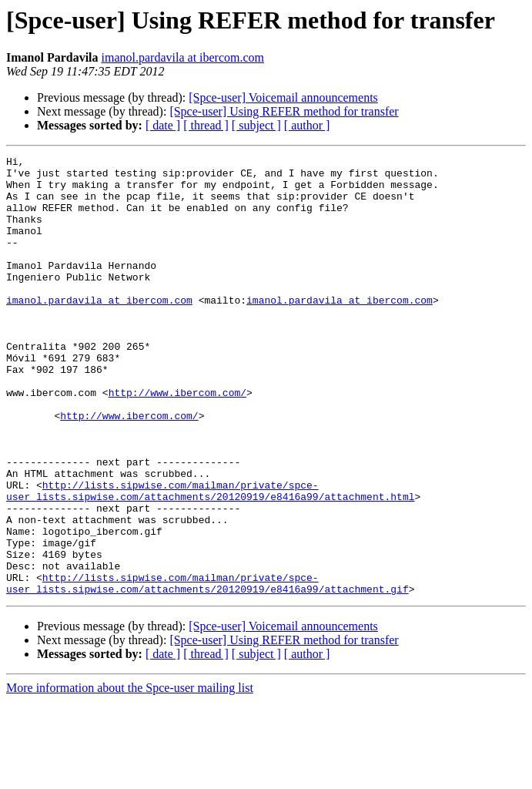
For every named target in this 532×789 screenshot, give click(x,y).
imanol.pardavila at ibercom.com (183, 57)
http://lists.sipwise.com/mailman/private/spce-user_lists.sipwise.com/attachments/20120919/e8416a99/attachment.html (210, 559)
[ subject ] (256, 125)
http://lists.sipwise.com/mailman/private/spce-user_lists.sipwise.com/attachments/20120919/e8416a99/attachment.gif (207, 670)
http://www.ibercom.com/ (177, 441)
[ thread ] (206, 125)
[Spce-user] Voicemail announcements (283, 97)
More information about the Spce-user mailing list (130, 776)
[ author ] (307, 125)
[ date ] (163, 125)
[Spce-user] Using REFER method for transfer (284, 111)
